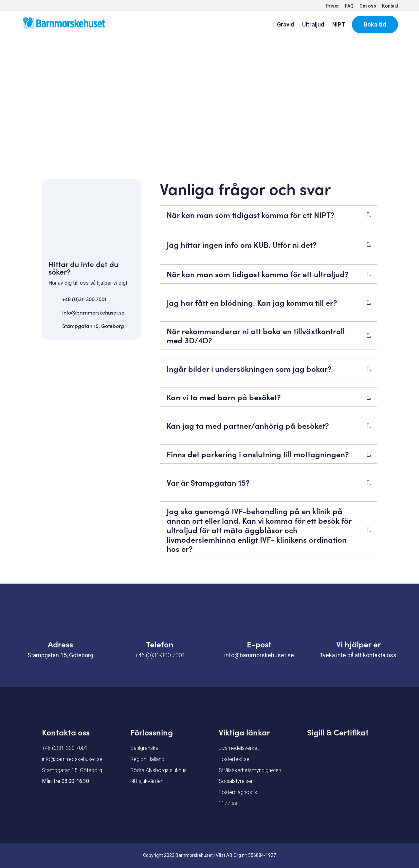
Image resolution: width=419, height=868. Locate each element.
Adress (60, 644)
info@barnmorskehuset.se (93, 312)
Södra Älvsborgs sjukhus (158, 770)
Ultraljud (313, 25)
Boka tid (375, 24)
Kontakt (390, 6)
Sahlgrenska (144, 748)
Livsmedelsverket (239, 748)
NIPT (339, 25)
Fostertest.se (234, 759)
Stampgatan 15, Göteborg (93, 326)
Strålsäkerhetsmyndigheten (250, 770)
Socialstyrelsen (236, 781)
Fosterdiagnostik (238, 792)
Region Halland (147, 759)
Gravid (285, 25)
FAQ (349, 6)
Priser (332, 6)
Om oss (368, 6)
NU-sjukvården (147, 781)
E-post (259, 644)
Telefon (160, 644)
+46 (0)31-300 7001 (84, 299)
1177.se (228, 803)
